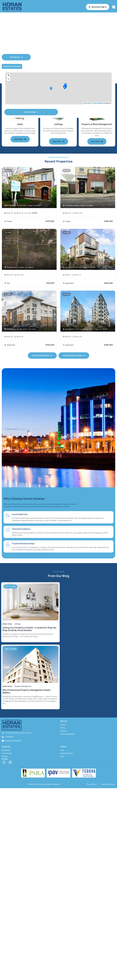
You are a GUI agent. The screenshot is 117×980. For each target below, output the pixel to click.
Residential (6, 750)
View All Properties (42, 355)
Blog (62, 756)
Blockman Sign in (98, 7)
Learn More (20, 139)
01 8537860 (9, 737)
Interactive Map (12, 66)
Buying (63, 725)
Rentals (5, 756)
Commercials (7, 753)
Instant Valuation (67, 753)
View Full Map (31, 112)
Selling (63, 728)
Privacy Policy (91, 784)
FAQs (62, 750)
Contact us (16, 57)
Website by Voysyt (108, 784)
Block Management (68, 734)
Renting (63, 731)
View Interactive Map (74, 355)
